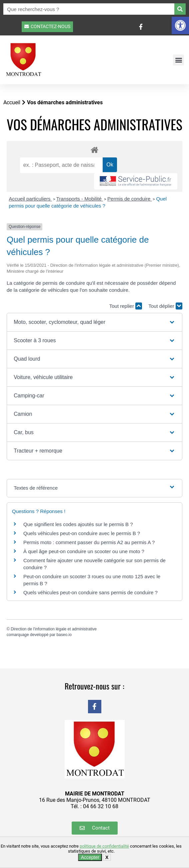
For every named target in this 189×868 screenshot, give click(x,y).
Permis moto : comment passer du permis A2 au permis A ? (89, 542)
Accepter (90, 857)
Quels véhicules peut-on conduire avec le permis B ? (82, 533)
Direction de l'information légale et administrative (54, 629)
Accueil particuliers (30, 199)
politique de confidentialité (104, 846)
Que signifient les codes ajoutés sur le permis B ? (78, 524)
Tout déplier (165, 306)
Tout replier (126, 306)
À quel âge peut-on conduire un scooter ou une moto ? (84, 551)
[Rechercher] (180, 9)
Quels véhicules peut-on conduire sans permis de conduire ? (90, 592)
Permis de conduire (129, 199)
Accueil (12, 102)
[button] (180, 25)
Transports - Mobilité (80, 199)
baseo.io (64, 635)
